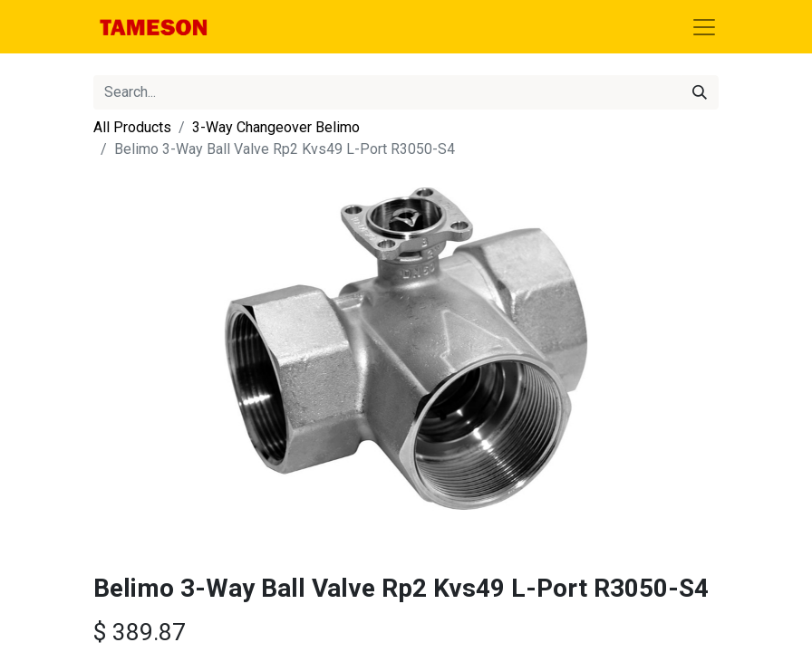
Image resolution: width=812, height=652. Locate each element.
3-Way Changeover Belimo (276, 127)
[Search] (700, 92)
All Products (132, 127)
